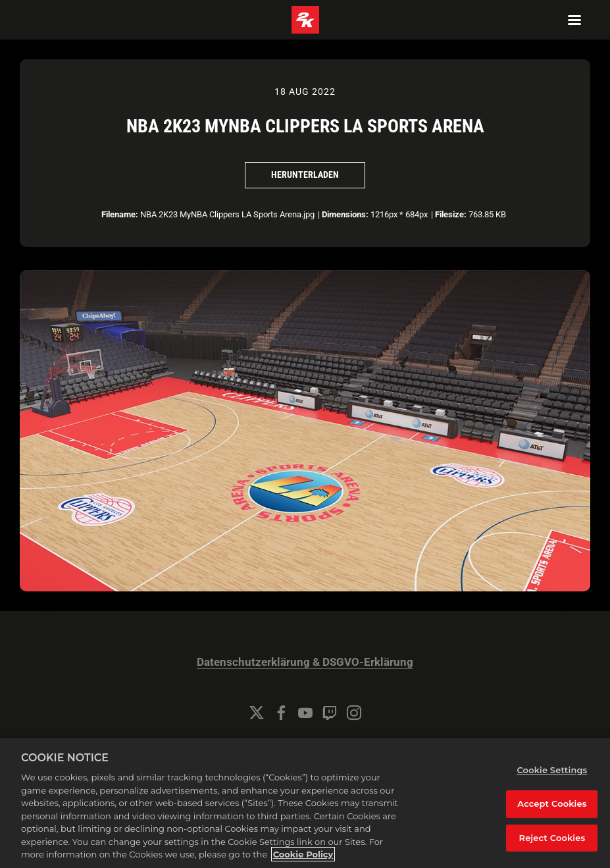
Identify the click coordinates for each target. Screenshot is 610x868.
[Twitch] (330, 713)
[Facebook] (281, 713)
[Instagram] (354, 713)
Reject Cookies (552, 838)
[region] (305, 803)
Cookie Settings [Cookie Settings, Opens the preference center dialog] (552, 770)
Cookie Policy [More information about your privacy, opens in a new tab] (303, 854)
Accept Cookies (552, 803)
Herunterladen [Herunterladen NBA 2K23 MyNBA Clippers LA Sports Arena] (305, 175)
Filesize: (451, 214)
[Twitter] (257, 713)
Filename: (120, 214)
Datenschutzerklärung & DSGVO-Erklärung (305, 662)
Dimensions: (345, 214)
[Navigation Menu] (574, 20)
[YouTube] (305, 713)
